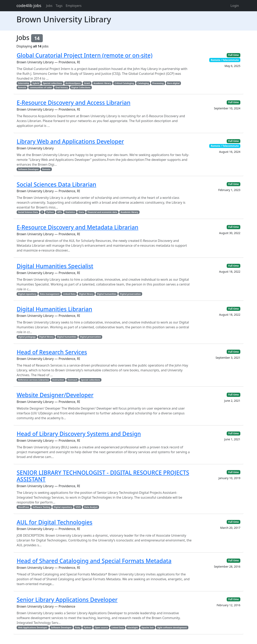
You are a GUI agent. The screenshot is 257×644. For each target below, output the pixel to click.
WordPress (24, 507)
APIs (60, 212)
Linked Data (69, 294)
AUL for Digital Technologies (55, 522)
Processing (158, 83)
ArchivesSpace (73, 83)
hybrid (36, 83)
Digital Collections (81, 87)
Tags (59, 6)
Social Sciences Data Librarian (56, 184)
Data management (50, 294)
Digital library (86, 294)
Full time (234, 55)
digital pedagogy (27, 337)
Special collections (52, 83)
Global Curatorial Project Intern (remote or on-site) (85, 55)
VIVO (78, 507)
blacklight (133, 628)
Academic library (102, 83)
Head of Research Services (52, 352)
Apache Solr (148, 628)
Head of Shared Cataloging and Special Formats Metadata (94, 561)
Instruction (58, 380)
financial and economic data (102, 212)
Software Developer (28, 169)
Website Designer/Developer (55, 395)
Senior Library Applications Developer (67, 600)
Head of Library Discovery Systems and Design (79, 434)
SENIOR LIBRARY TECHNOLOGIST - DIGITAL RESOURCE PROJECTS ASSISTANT (103, 476)
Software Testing (42, 507)
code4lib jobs (29, 6)
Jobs (49, 6)
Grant (87, 83)
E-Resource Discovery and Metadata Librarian (78, 227)
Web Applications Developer (33, 628)
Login (235, 6)
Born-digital (173, 83)
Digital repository (27, 294)
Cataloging (143, 83)
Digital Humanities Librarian (54, 309)
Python (50, 212)
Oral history (62, 87)
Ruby (78, 628)
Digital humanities (107, 294)
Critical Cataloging (124, 83)
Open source (101, 628)
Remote (22, 87)
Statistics (70, 212)
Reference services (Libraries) (33, 380)
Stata (81, 212)
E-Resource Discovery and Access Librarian (73, 103)
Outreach (73, 380)
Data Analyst (91, 507)
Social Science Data (28, 212)
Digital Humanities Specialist (55, 266)
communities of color (41, 87)
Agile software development (172, 628)
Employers (74, 6)
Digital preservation (130, 294)
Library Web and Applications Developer (70, 141)
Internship (24, 83)
